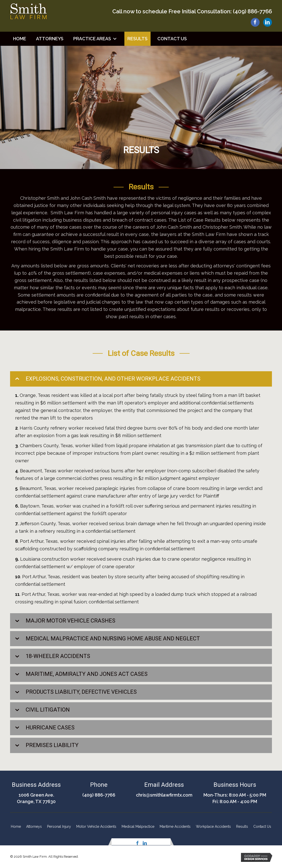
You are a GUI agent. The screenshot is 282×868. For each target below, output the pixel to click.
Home (16, 826)
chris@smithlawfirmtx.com (164, 795)
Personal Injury (59, 826)
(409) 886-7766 (252, 11)
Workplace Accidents (213, 826)
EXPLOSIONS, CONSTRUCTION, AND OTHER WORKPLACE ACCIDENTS (113, 379)
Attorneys (34, 826)
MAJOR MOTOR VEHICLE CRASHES (70, 621)
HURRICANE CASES (50, 728)
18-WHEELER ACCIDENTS (58, 656)
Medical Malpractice (138, 826)
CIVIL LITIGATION (48, 710)
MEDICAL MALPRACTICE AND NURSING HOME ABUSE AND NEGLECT (113, 638)
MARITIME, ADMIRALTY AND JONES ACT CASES (87, 674)
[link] (20, 39)
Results (242, 826)
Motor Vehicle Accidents (96, 826)
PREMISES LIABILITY (52, 745)
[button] (115, 39)
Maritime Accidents (175, 826)
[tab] (141, 379)
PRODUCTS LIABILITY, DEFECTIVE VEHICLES (81, 692)
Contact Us (262, 826)
